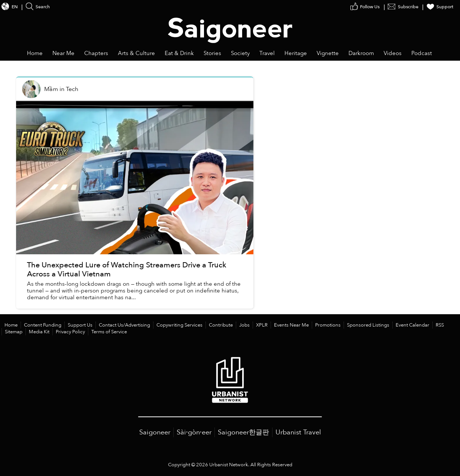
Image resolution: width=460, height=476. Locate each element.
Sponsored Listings (368, 325)
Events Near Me (291, 325)
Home (11, 325)
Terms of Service (109, 332)
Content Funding (43, 325)
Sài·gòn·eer (194, 432)
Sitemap (14, 332)
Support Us (80, 325)
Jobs (244, 325)
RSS (440, 325)
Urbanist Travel (298, 432)
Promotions (328, 325)
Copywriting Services (179, 325)
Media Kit (39, 332)
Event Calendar (412, 325)
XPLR (262, 325)
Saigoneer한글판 (243, 432)
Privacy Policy (70, 332)
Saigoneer (155, 432)
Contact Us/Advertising (124, 325)
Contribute (221, 325)
